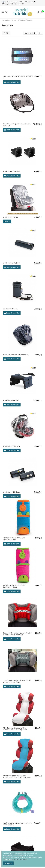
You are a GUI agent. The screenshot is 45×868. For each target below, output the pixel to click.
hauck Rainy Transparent (12, 446)
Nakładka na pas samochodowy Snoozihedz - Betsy (14, 586)
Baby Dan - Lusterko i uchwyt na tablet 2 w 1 (18, 77)
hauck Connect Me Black (12, 171)
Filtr (6, 33)
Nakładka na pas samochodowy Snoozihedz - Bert (14, 539)
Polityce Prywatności (20, 859)
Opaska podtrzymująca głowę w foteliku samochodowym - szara (17, 681)
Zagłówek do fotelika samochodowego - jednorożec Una (17, 824)
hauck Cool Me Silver (10, 217)
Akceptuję (8, 863)
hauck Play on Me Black (11, 400)
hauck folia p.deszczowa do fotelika (16, 355)
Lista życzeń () (7, 4)
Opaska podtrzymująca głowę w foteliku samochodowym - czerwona (17, 634)
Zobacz (7, 221)
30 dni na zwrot (30, 2)
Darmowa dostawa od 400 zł (15, 2)
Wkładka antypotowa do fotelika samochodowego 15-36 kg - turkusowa (17, 776)
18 (40, 33)
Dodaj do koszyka (12, 82)
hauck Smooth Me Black (11, 492)
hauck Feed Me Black (10, 309)
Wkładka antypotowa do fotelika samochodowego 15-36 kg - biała (15, 729)
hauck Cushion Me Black (11, 263)
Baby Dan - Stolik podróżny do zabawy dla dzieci (17, 125)
